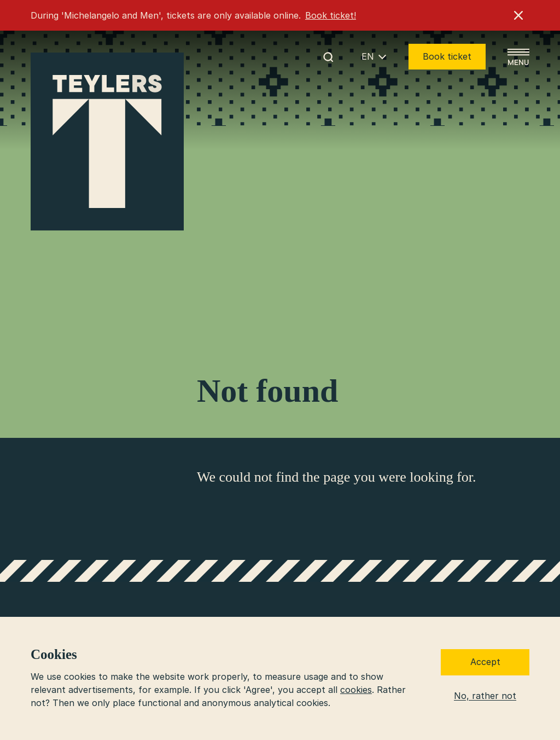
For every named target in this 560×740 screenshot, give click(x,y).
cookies (356, 690)
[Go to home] (107, 142)
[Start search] (328, 57)
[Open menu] (518, 57)
